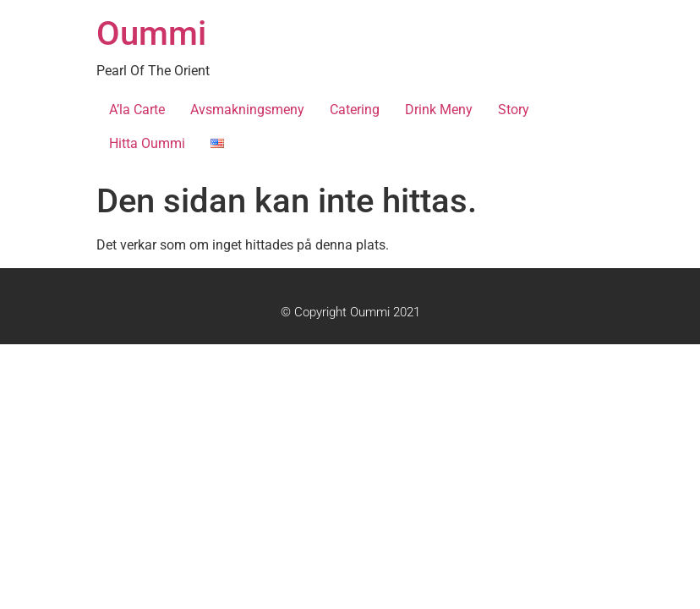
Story (514, 110)
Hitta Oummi (147, 143)
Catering (355, 110)
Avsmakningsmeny (247, 110)
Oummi (151, 33)
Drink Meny (439, 110)
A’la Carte (137, 110)
